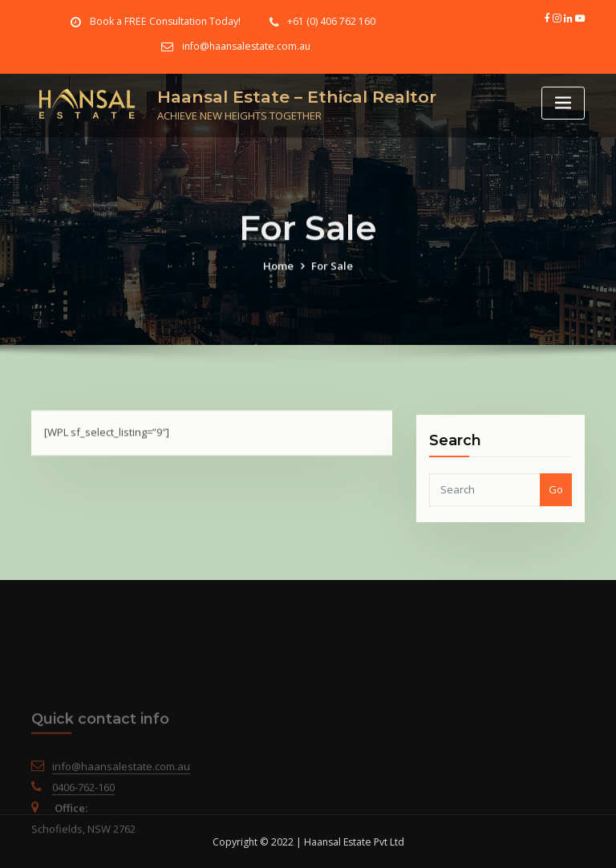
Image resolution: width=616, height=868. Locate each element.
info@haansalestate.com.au (246, 46)
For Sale (332, 278)
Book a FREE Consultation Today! (166, 21)
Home (278, 278)
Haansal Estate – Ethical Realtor (297, 96)
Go (556, 509)
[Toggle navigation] (563, 103)
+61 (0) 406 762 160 (330, 21)
